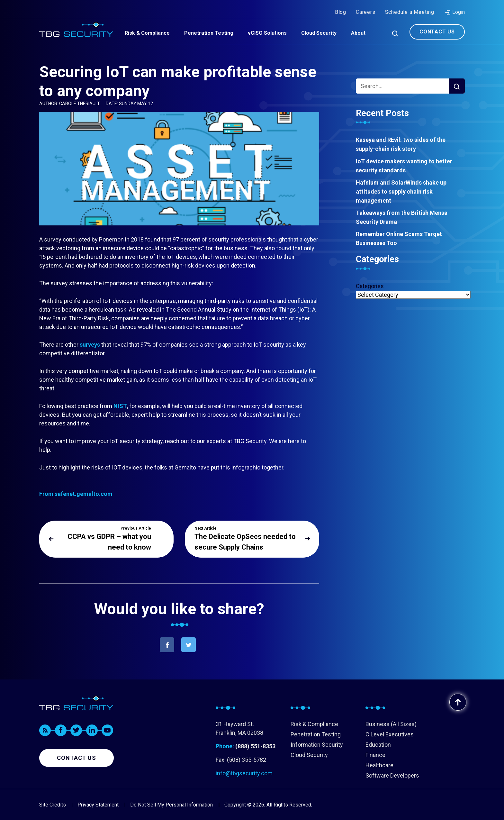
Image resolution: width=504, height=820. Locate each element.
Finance (375, 755)
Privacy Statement (98, 805)
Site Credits (53, 805)
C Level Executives (390, 734)
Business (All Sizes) (391, 724)
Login (455, 6)
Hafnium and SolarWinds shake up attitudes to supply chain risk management (401, 191)
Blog (341, 6)
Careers (366, 6)
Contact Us (437, 25)
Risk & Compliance (314, 724)
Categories (370, 286)
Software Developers (392, 775)
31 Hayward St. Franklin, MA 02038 (239, 728)
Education (378, 745)
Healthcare (379, 765)
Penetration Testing (316, 734)
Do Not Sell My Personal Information (171, 805)
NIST (120, 406)
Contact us (76, 758)
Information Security (317, 745)
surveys (90, 345)
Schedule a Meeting (410, 6)
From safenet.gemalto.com (76, 494)
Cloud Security (309, 755)
